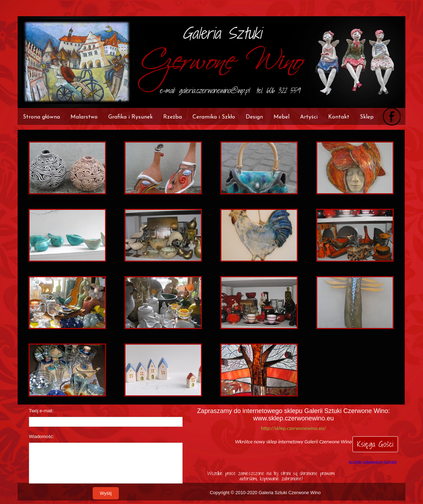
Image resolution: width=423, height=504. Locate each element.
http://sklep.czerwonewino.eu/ (293, 428)
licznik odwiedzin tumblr (373, 462)
